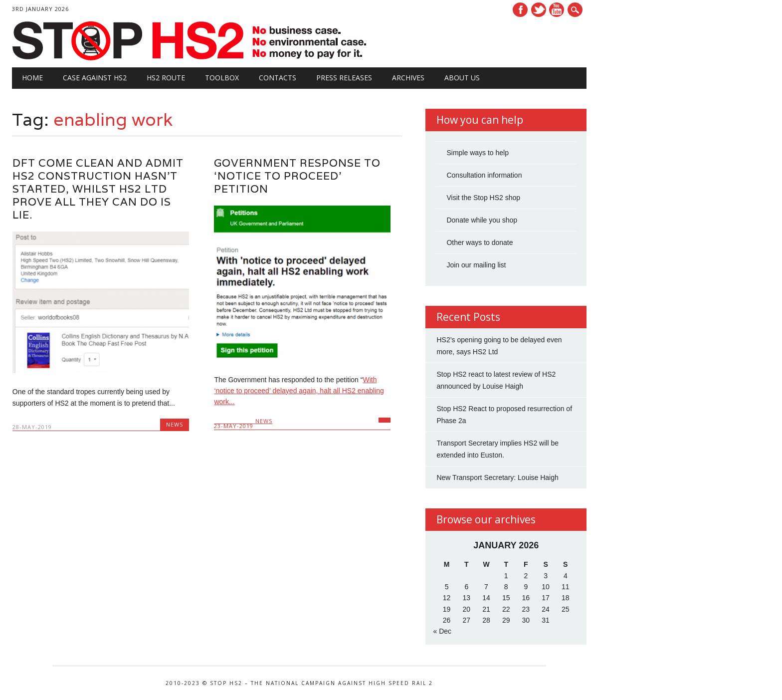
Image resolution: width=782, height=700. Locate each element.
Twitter (539, 10)
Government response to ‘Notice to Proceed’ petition (297, 176)
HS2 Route (166, 78)
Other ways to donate (480, 242)
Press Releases (344, 78)
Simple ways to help (478, 153)
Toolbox (222, 78)
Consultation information (484, 175)
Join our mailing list (476, 265)
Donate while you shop (482, 220)
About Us (462, 78)
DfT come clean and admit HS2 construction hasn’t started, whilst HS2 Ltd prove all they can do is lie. (98, 189)
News (175, 424)
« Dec (442, 631)
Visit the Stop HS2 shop (483, 198)
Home (32, 78)
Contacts (278, 78)
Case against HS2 (95, 78)
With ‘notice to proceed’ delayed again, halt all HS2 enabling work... (299, 391)
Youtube (557, 10)
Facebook (520, 10)
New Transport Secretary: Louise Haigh (497, 477)
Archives (408, 78)
